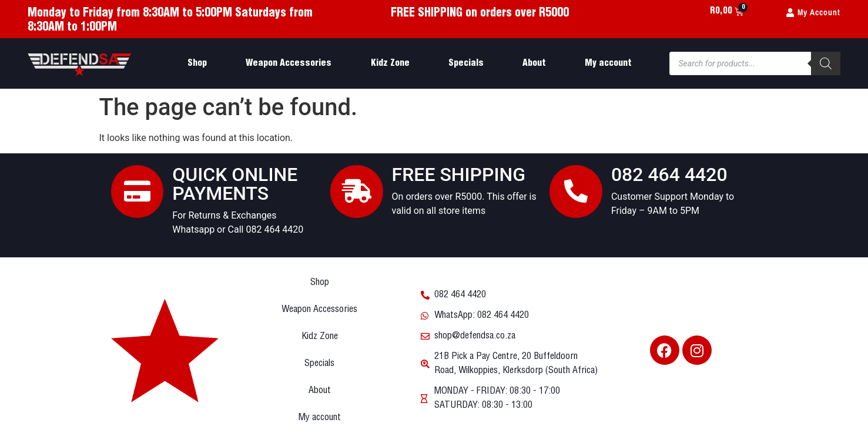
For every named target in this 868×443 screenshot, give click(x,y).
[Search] (826, 63)
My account (608, 63)
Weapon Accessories (289, 63)
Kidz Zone (390, 63)
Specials (466, 63)
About (534, 63)
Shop (197, 63)
